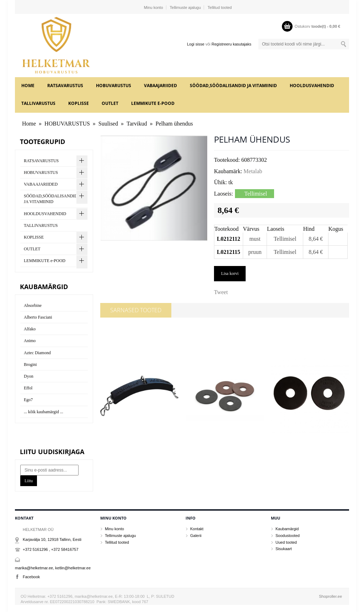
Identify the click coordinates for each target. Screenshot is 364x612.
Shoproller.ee (330, 596)
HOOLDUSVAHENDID (312, 86)
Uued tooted (286, 542)
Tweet (221, 292)
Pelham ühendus (174, 124)
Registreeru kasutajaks (231, 44)
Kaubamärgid (287, 529)
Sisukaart (284, 549)
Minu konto (154, 7)
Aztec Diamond (37, 353)
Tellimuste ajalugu (185, 7)
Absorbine (33, 305)
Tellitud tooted (220, 7)
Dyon (29, 376)
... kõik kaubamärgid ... (44, 412)
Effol (28, 388)
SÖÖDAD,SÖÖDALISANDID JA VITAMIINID (233, 86)
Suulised (108, 124)
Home (28, 86)
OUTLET (110, 103)
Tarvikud (137, 124)
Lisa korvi (230, 273)
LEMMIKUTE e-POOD (153, 103)
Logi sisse (196, 44)
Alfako (30, 329)
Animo (30, 341)
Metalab (253, 171)
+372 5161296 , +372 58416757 (51, 549)
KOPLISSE (79, 103)
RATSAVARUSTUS (65, 86)
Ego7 (28, 400)
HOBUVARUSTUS (114, 86)
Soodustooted (288, 536)
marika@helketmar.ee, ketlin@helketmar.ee (53, 568)
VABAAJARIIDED (160, 86)
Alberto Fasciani (38, 317)
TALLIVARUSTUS (38, 103)
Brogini (30, 364)
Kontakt (197, 529)
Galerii (196, 536)
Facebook (31, 577)
